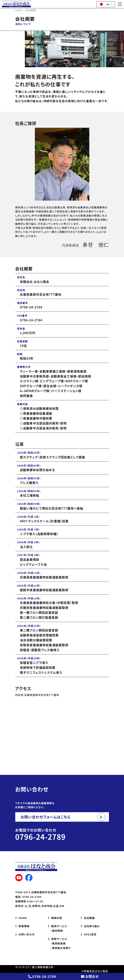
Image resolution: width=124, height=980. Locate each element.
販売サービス (58, 926)
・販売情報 (55, 931)
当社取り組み (90, 926)
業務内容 (55, 918)
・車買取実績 (57, 943)
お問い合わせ (25, 934)
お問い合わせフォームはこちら (46, 817)
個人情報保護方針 (43, 967)
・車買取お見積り (59, 948)
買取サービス (58, 939)
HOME (21, 918)
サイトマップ (22, 967)
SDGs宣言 (89, 934)
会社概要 (88, 918)
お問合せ (90, 976)
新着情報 (22, 926)
